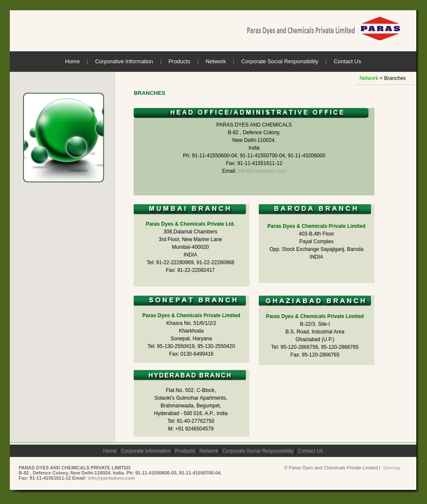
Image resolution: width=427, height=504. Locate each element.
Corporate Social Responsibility (280, 61)
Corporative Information (124, 61)
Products (179, 61)
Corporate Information (146, 451)
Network (216, 61)
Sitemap (392, 468)
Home (72, 61)
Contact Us (347, 61)
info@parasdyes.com (262, 171)
